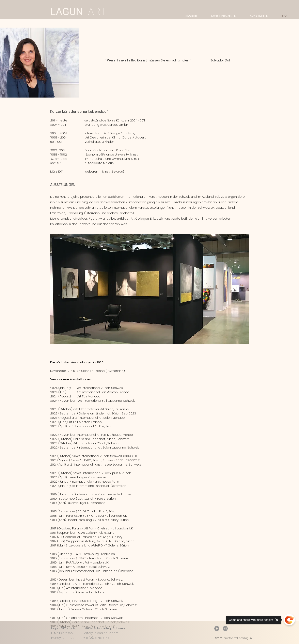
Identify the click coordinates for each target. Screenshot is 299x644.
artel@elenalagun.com (101, 633)
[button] (149, 289)
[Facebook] (217, 628)
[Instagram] (225, 628)
